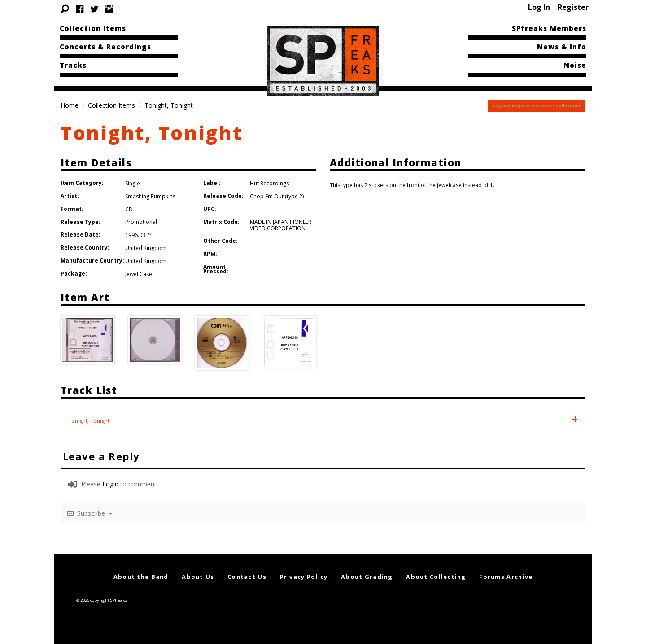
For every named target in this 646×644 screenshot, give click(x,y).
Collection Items (93, 28)
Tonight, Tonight (152, 133)
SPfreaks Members (549, 28)
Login (110, 484)
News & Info (562, 47)
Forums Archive (506, 577)
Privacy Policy (304, 577)
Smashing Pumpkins (150, 196)
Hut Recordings (269, 183)
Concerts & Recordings (105, 47)
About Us (198, 577)
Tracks (73, 65)
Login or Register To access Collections (537, 106)
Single (133, 183)
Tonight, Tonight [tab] (89, 421)
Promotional (141, 222)
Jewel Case (139, 274)
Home (70, 105)
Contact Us (247, 577)
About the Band (141, 577)
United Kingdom (146, 248)
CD (129, 209)
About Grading (367, 577)
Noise (575, 65)
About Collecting (436, 577)
